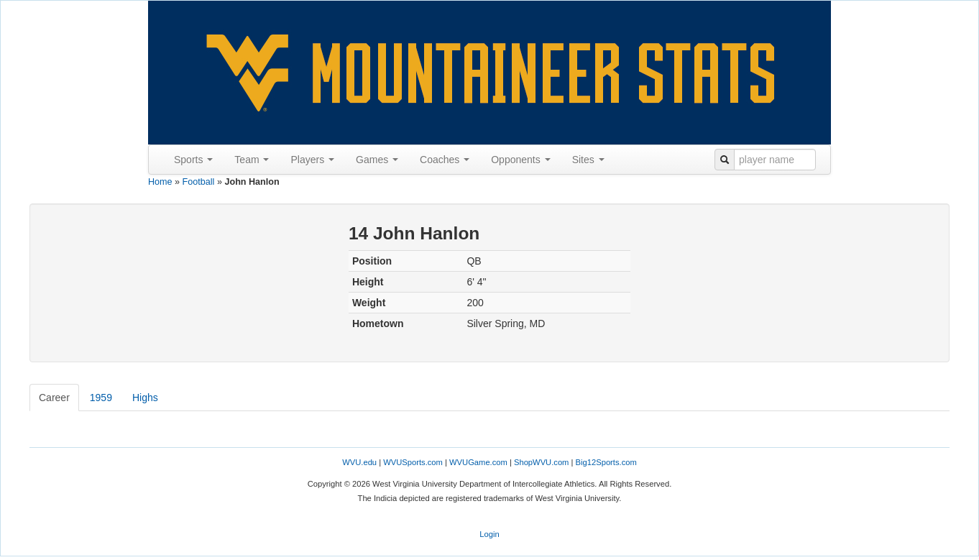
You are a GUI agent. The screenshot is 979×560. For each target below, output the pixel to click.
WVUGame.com (478, 462)
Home (160, 182)
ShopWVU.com (541, 462)
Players (312, 160)
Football (199, 182)
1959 (101, 398)
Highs (145, 398)
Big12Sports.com (606, 462)
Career (54, 398)
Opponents (520, 160)
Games (377, 160)
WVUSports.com (413, 462)
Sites (588, 160)
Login (489, 534)
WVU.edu (359, 462)
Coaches (445, 160)
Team (252, 160)
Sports (193, 160)
